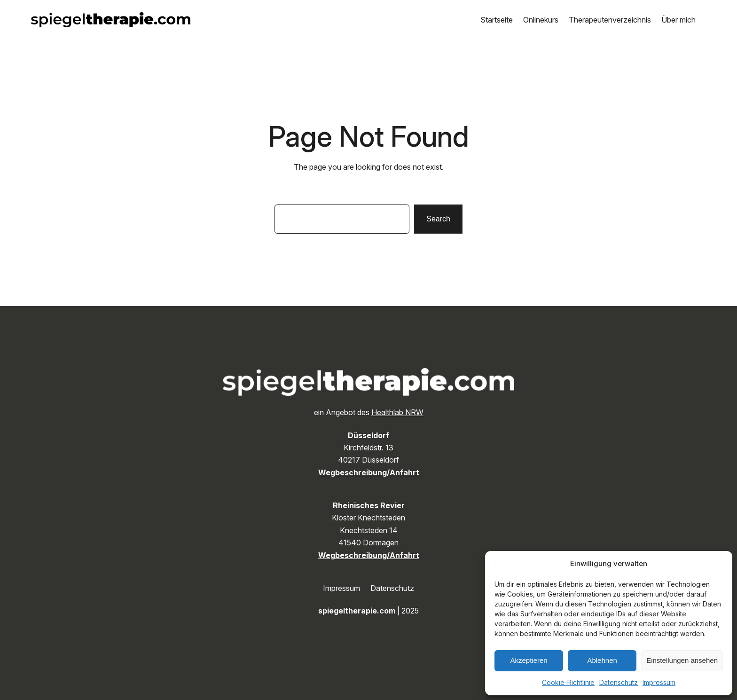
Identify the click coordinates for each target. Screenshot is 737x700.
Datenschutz (619, 682)
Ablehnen (602, 660)
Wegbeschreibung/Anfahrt (369, 472)
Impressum (659, 682)
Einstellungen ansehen (682, 660)
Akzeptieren (529, 660)
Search (438, 219)
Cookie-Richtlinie (568, 682)
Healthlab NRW (397, 412)
